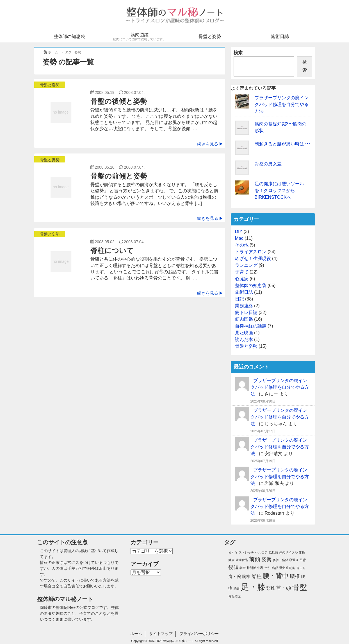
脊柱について (112, 250)
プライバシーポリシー (199, 634)
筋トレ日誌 (246, 312)
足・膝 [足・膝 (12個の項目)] (253, 587)
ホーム (136, 634)
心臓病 (242, 279)
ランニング (246, 265)
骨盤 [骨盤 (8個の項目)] (300, 587)
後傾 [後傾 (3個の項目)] (233, 567)
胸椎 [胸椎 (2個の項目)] (246, 577)
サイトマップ (161, 634)
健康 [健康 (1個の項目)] (231, 560)
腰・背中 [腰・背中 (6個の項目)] (276, 576)
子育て (242, 272)
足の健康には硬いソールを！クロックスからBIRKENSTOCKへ (279, 190)
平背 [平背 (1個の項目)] (303, 560)
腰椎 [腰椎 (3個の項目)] (295, 576)
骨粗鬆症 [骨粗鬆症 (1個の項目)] (234, 596)
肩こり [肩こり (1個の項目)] (301, 568)
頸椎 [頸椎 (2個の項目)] (271, 588)
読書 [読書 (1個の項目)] (237, 589)
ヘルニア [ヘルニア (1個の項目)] (261, 552)
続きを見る (210, 144)
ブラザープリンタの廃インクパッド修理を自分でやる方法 (282, 104)
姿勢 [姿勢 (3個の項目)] (266, 559)
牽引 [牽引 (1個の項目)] (268, 568)
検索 (238, 53)
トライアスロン (251, 252)
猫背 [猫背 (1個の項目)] (275, 568)
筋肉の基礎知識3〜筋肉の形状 (281, 127)
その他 (242, 245)
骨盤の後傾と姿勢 (119, 101)
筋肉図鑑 (140, 37)
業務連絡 (244, 306)
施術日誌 (280, 36)
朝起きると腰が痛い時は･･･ (283, 144)
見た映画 (244, 333)
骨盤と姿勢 (210, 36)
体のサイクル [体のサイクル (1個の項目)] (288, 552)
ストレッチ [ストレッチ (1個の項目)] (246, 552)
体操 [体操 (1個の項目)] (302, 552)
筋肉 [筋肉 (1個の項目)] (292, 568)
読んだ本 (244, 339)
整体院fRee (66, 607)
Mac (239, 238)
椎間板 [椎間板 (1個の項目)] (251, 568)
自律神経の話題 (251, 326)
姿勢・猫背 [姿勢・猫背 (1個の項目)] (280, 560)
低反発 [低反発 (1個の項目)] (273, 552)
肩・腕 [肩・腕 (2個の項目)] (235, 577)
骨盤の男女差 (268, 164)
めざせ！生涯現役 (253, 258)
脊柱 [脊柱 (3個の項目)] (257, 576)
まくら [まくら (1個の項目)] (233, 552)
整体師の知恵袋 (69, 36)
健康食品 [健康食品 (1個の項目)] (242, 560)
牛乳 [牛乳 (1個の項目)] (260, 568)
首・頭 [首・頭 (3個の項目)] (284, 588)
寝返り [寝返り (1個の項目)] (294, 560)
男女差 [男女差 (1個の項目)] (284, 568)
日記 (239, 299)
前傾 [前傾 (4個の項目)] (255, 559)
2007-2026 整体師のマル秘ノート (171, 641)
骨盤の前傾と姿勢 (119, 176)
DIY (239, 231)
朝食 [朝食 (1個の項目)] (243, 568)
